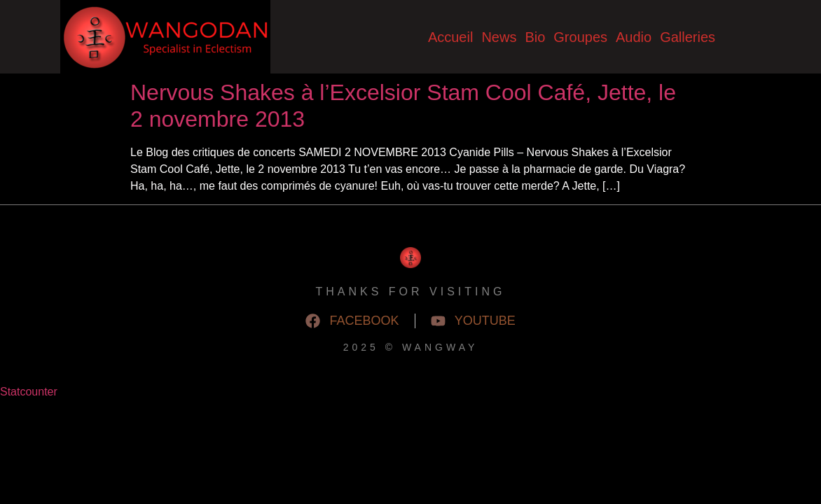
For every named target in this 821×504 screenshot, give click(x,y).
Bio (535, 37)
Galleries (688, 37)
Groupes (580, 37)
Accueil (450, 37)
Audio (634, 37)
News (499, 37)
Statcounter (29, 392)
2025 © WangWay (411, 347)
